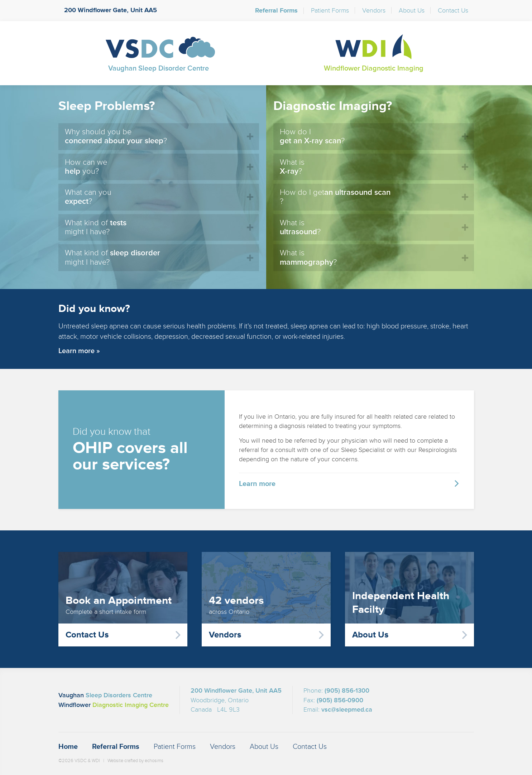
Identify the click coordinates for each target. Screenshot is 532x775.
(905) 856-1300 (347, 690)
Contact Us (453, 10)
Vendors (374, 10)
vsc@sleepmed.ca (347, 709)
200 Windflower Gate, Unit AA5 (111, 10)
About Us (412, 10)
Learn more (257, 483)
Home (68, 747)
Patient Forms (330, 10)
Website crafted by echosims (135, 761)
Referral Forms (276, 11)
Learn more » (79, 351)
